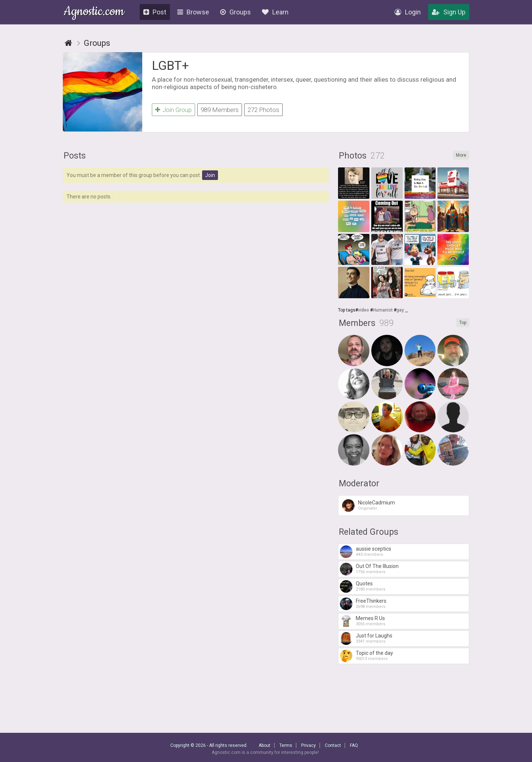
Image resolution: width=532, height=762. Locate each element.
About (265, 745)
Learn (275, 12)
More (461, 155)
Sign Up (449, 12)
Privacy (308, 745)
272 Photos (263, 110)
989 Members (220, 110)
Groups (236, 12)
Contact (333, 745)
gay (400, 310)
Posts (75, 156)
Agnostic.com (94, 12)
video (364, 310)
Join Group (173, 110)
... (407, 310)
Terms (286, 745)
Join (210, 175)
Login (408, 12)
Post (155, 12)
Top (463, 323)
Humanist (383, 310)
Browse (193, 12)
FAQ (354, 745)
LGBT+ (170, 65)
